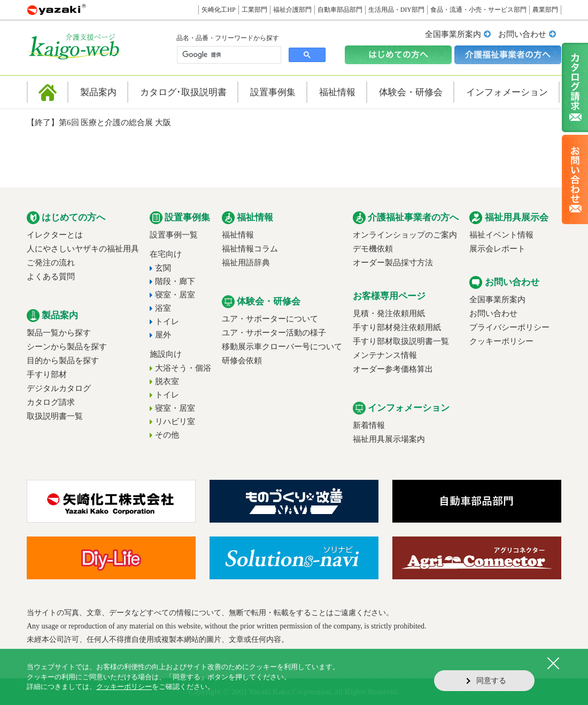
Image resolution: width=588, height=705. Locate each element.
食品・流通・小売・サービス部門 (478, 10)
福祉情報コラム (250, 249)
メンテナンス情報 (385, 355)
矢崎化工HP (218, 10)
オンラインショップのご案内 (405, 235)
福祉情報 (238, 235)
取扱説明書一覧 (55, 416)
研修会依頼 (242, 361)
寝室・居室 (175, 295)
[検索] (228, 55)
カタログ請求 (51, 402)
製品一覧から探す (59, 333)
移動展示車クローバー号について (282, 347)
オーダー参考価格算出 (393, 369)
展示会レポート (497, 249)
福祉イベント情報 (501, 235)
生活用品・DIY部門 (396, 10)
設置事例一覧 (174, 235)
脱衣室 (167, 381)
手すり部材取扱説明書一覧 (401, 341)
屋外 (163, 335)
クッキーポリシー (501, 341)
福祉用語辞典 (246, 263)
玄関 (163, 268)
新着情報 (369, 425)
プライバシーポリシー (509, 327)
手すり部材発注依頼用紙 (397, 327)
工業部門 (254, 10)
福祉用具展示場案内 (389, 439)
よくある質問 (51, 277)
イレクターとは (55, 235)
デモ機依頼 (373, 249)
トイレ (167, 321)
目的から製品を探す (63, 361)
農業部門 (545, 10)
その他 (167, 435)
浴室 (163, 308)
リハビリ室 (175, 422)
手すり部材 (47, 374)
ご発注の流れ (51, 263)
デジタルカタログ (59, 388)
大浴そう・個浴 (183, 368)
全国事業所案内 (453, 34)
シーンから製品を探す (67, 347)
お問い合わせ (522, 34)
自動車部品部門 (340, 10)
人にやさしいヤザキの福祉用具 (83, 249)
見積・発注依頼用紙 (389, 313)
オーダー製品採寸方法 (393, 263)
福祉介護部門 (292, 10)
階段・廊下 (175, 281)
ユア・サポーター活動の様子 (274, 333)
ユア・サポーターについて (270, 319)
